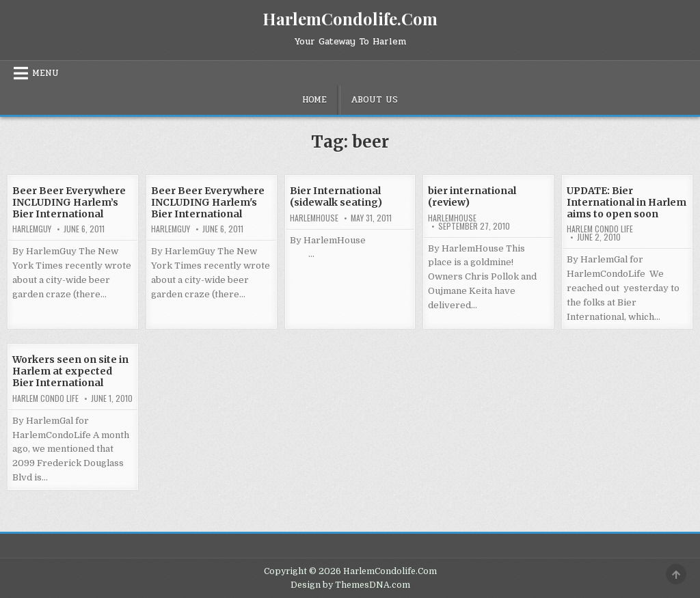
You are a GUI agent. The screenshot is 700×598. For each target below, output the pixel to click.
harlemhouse (314, 218)
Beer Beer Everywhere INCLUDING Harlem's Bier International (208, 202)
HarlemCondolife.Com (350, 18)
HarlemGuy (32, 229)
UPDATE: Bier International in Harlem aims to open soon (627, 202)
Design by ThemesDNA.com (350, 585)
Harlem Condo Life (600, 229)
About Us (374, 100)
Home (314, 100)
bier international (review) (472, 196)
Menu (45, 73)
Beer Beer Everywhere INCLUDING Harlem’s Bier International (69, 202)
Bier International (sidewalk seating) (336, 196)
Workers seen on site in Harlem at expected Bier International (70, 371)
